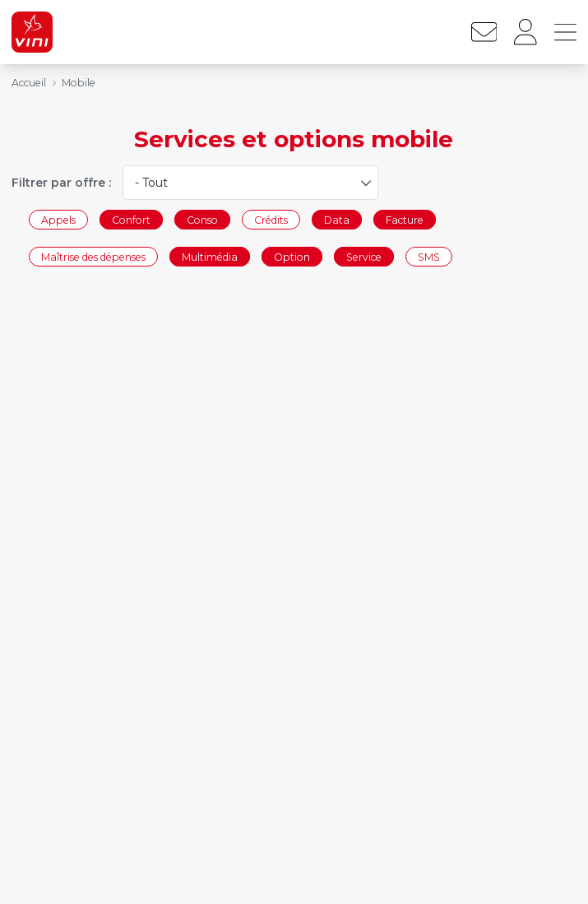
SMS (429, 257)
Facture (405, 219)
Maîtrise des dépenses (93, 257)
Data (337, 219)
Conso (202, 219)
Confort (131, 219)
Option (292, 257)
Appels (58, 219)
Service (364, 257)
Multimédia (210, 257)
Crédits (271, 219)
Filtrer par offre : (61, 183)
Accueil (29, 83)
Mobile (79, 83)
